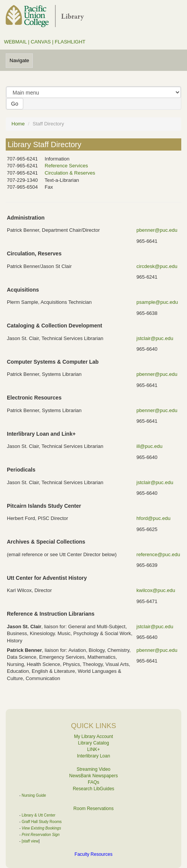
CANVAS (41, 42)
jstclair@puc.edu (155, 338)
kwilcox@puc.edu (156, 590)
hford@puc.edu (154, 518)
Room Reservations (93, 809)
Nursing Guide (34, 795)
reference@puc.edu (158, 554)
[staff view (30, 841)
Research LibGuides (94, 789)
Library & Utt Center (39, 815)
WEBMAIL (15, 42)
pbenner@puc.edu (157, 230)
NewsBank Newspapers (93, 776)
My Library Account (93, 736)
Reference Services (66, 166)
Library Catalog (93, 743)
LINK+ (93, 749)
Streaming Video (94, 769)
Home (18, 124)
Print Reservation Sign (41, 835)
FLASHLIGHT (70, 42)
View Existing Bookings (41, 828)
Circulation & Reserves (70, 173)
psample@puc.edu (157, 302)
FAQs (93, 782)
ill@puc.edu (150, 446)
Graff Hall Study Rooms (42, 822)
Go (15, 104)
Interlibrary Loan (94, 756)
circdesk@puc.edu (157, 266)
